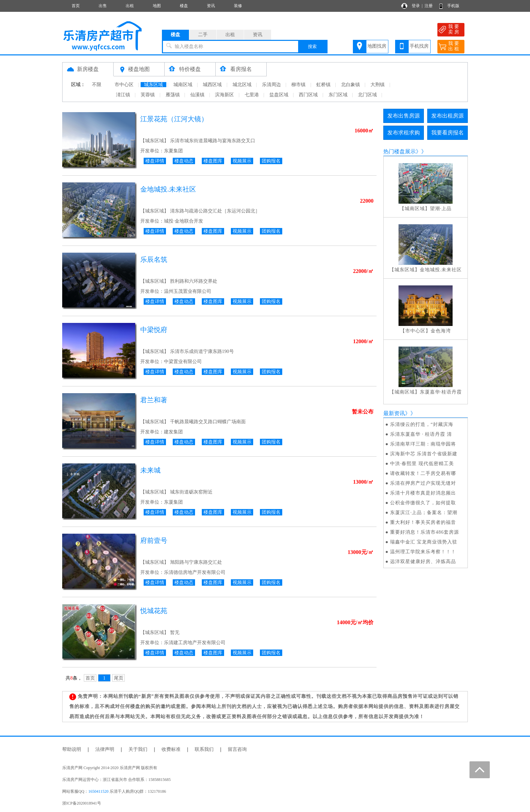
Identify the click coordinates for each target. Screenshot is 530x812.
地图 (157, 6)
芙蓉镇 (148, 95)
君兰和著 (154, 400)
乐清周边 (271, 85)
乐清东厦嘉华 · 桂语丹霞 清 (421, 434)
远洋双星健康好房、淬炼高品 (423, 562)
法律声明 (105, 749)
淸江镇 (123, 95)
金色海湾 (441, 331)
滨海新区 (224, 95)
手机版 (453, 6)
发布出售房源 (404, 116)
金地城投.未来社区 (168, 189)
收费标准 (171, 749)
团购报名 (271, 161)
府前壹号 (154, 540)
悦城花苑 (154, 611)
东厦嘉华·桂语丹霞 (441, 392)
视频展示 (242, 161)
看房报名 (241, 69)
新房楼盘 (88, 69)
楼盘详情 (155, 161)
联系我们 (204, 749)
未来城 (150, 470)
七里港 (252, 95)
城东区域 (153, 85)
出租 (130, 6)
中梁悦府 (154, 330)
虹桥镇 (323, 85)
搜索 (312, 46)
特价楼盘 (190, 69)
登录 (416, 6)
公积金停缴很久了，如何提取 (423, 503)
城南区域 (183, 85)
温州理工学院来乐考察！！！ (423, 552)
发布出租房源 (448, 116)
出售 (103, 6)
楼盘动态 (184, 161)
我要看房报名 (448, 133)
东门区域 (338, 95)
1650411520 (98, 791)
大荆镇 (378, 85)
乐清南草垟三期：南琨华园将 (423, 444)
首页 (76, 6)
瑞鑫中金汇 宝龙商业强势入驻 (424, 542)
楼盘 (184, 6)
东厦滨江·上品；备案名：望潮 (424, 513)
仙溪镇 (197, 95)
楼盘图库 (213, 161)
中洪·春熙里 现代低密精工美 (422, 464)
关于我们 (138, 749)
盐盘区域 (279, 95)
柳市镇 (298, 85)
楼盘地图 (139, 69)
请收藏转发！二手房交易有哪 (423, 473)
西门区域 (308, 95)
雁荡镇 (173, 95)
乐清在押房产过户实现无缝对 (423, 483)
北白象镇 (351, 85)
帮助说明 (72, 749)
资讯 (211, 6)
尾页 (119, 678)
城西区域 (212, 85)
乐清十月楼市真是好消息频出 (423, 493)
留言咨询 (237, 749)
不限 (97, 85)
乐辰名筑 (154, 259)
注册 (429, 6)
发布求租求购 (404, 133)
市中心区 (124, 85)
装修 (238, 6)
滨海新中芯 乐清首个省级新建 (424, 454)
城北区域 (242, 85)
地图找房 (377, 46)
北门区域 (367, 95)
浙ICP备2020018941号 (82, 803)
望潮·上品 (441, 209)
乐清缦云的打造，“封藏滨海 (422, 424)
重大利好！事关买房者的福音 (423, 522)
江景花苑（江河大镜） (174, 119)
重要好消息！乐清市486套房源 (425, 532)
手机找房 (419, 46)
